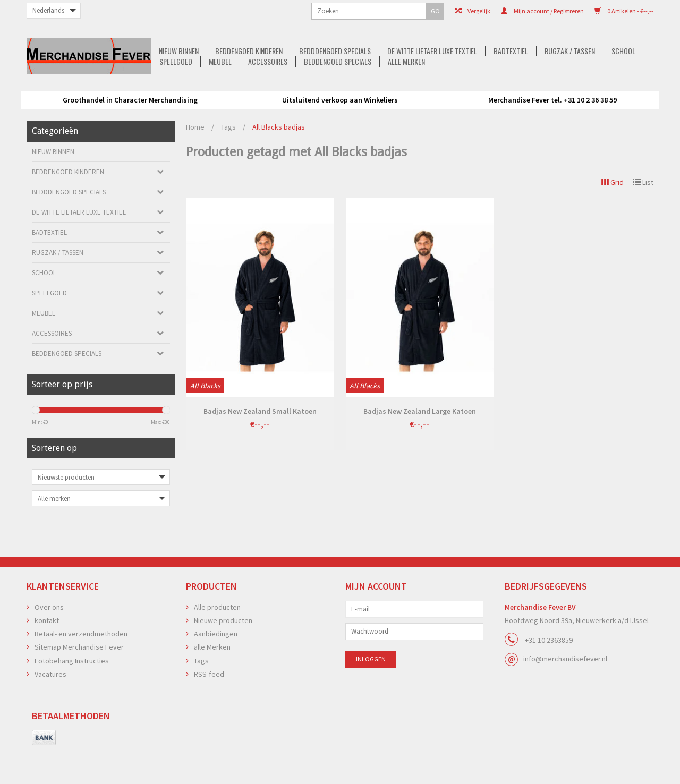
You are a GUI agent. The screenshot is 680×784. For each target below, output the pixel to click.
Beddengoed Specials (341, 101)
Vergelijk (366, 11)
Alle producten (217, 640)
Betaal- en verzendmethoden (81, 667)
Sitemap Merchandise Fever (79, 680)
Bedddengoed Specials (230, 91)
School (525, 91)
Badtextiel (409, 91)
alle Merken (412, 101)
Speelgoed (572, 91)
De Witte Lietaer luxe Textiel (329, 91)
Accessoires (270, 101)
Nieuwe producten (223, 653)
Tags (228, 160)
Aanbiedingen (216, 667)
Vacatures (50, 707)
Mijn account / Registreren (436, 11)
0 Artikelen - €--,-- (518, 11)
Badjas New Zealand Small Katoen (260, 444)
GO (151, 11)
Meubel (618, 91)
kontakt (47, 653)
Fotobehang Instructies (72, 694)
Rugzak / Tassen (470, 91)
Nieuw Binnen (71, 91)
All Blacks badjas (279, 160)
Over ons (49, 640)
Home (195, 160)
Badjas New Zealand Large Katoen (420, 444)
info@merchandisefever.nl (565, 692)
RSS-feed (209, 707)
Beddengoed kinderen (143, 91)
